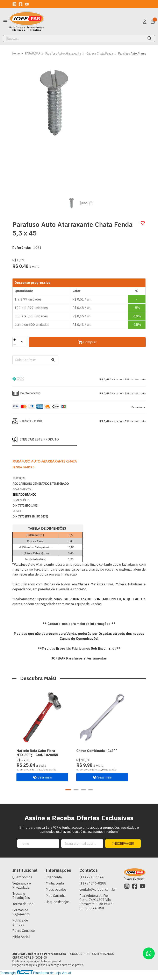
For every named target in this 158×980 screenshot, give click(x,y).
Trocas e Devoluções (21, 901)
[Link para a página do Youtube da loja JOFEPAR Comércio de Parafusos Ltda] (27, 4)
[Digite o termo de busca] (74, 38)
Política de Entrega (20, 928)
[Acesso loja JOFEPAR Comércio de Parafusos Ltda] (145, 22)
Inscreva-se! (123, 849)
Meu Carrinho (56, 901)
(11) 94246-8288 (93, 888)
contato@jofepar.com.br (97, 895)
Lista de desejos (58, 907)
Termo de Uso (23, 909)
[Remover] (15, 345)
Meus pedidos (56, 895)
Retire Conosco (24, 936)
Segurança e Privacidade (22, 890)
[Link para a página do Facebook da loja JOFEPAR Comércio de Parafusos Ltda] (21, 4)
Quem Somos (22, 882)
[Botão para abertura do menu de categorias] (5, 22)
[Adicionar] (15, 340)
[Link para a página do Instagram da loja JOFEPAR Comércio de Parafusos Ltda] (14, 4)
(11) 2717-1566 (92, 882)
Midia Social (21, 942)
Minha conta (55, 888)
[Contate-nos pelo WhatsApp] (149, 953)
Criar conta (54, 882)
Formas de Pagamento (21, 917)
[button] (79, 379)
